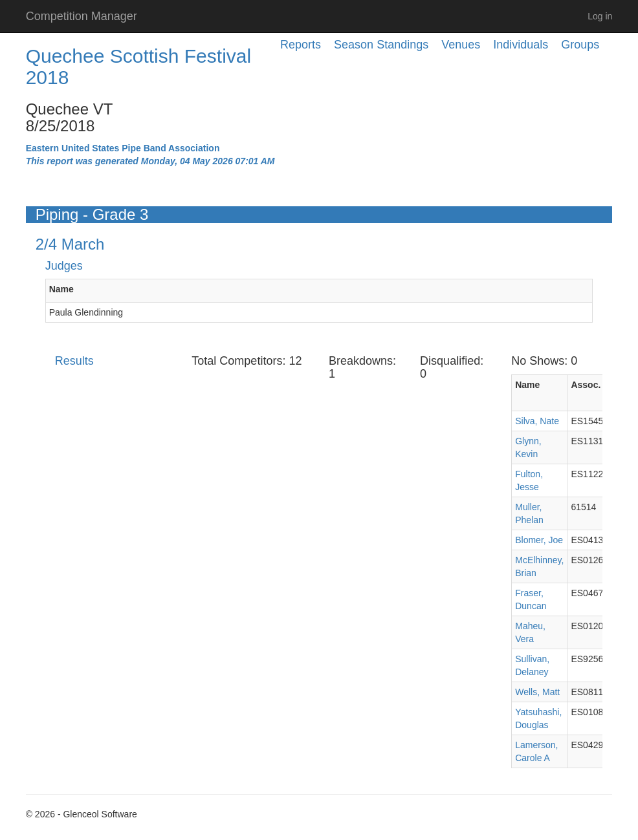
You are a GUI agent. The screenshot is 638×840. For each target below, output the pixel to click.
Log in (600, 16)
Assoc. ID (591, 385)
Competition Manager (82, 16)
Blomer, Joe (539, 540)
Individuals (521, 45)
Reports (301, 45)
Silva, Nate (537, 421)
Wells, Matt (537, 692)
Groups (580, 45)
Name (61, 289)
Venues (461, 45)
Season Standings (381, 45)
